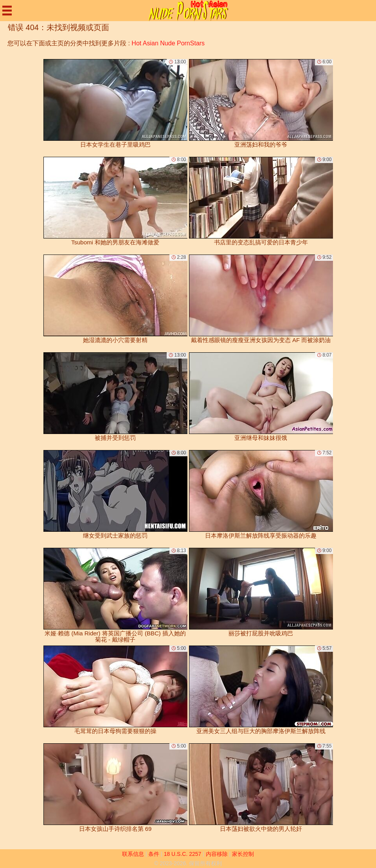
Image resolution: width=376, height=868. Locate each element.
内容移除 (217, 854)
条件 (154, 854)
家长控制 (243, 854)
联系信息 (133, 854)
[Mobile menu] (7, 11)
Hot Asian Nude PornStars (168, 43)
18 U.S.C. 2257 (183, 854)
